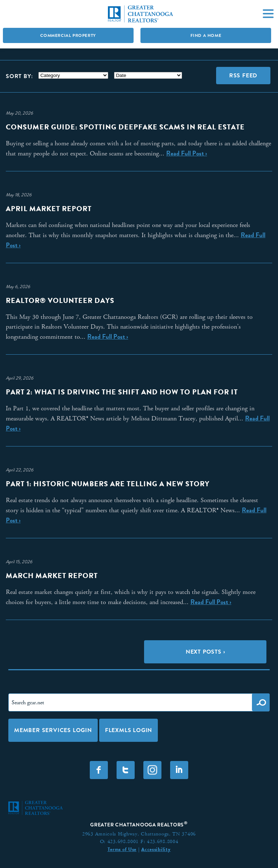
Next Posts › (205, 652)
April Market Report (49, 209)
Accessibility (156, 849)
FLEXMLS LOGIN (129, 730)
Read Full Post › (187, 153)
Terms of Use (122, 849)
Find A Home (206, 35)
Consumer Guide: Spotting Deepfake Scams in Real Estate (125, 127)
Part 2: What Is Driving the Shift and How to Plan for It (122, 392)
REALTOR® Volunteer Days (60, 300)
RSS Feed (243, 75)
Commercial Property (68, 35)
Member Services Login (53, 730)
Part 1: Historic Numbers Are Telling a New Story (108, 484)
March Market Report (52, 576)
